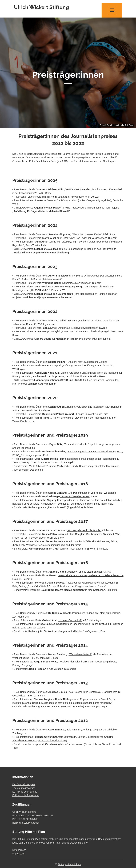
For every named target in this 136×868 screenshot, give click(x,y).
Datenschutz (19, 850)
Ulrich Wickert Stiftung (41, 7)
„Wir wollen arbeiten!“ (80, 654)
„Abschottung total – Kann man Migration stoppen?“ (94, 452)
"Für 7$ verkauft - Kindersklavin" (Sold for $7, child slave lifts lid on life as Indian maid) (68, 504)
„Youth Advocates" (38, 466)
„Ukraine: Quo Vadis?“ (70, 620)
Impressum (18, 854)
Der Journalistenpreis (24, 784)
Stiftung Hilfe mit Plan (69, 864)
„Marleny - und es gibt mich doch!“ (86, 572)
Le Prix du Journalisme (25, 792)
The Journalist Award (24, 788)
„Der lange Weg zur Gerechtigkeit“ (99, 730)
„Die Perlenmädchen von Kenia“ (85, 493)
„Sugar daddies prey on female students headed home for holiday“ (76, 703)
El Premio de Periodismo (26, 795)
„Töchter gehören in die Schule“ (84, 530)
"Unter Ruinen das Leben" (75, 496)
